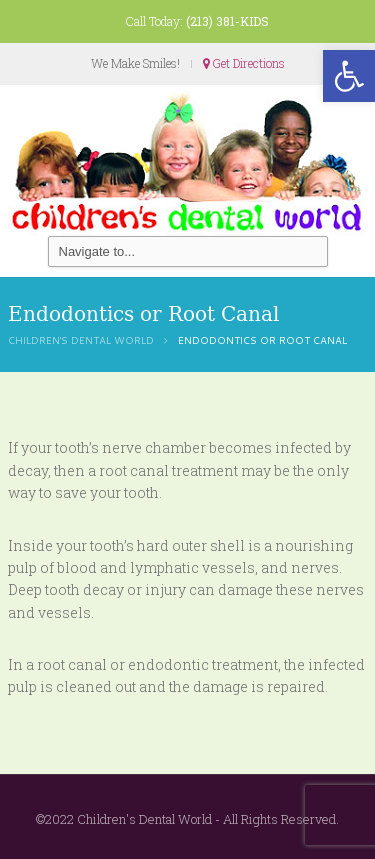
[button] (349, 76)
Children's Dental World (81, 340)
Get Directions (244, 63)
